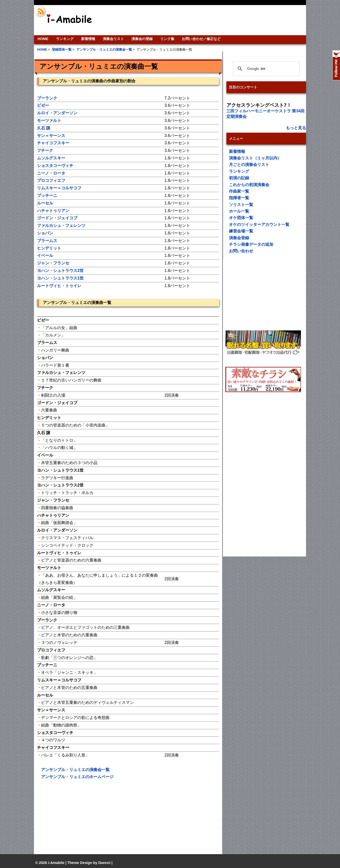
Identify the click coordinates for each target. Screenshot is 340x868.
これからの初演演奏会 (249, 185)
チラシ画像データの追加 (251, 244)
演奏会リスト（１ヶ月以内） (255, 158)
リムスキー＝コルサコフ (59, 188)
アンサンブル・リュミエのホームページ (77, 777)
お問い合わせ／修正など (201, 39)
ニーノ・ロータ (51, 173)
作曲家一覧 (239, 191)
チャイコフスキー (53, 143)
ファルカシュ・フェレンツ (61, 225)
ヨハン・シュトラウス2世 (60, 271)
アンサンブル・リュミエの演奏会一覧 (75, 770)
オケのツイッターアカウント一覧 (259, 224)
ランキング (65, 39)
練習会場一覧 (241, 231)
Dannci (105, 863)
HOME (43, 39)
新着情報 (88, 39)
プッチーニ (47, 196)
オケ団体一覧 (241, 218)
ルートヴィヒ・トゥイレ (59, 286)
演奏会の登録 (142, 39)
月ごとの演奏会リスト (249, 165)
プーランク (47, 98)
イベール (45, 255)
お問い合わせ (241, 251)
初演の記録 (239, 178)
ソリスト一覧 (241, 205)
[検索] (265, 69)
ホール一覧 (239, 211)
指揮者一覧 (239, 198)
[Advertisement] (204, 20)
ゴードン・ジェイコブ (57, 218)
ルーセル (45, 203)
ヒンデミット (49, 248)
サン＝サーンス (51, 136)
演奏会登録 (239, 238)
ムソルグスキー (51, 158)
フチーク (45, 150)
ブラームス (47, 241)
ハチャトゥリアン (53, 211)
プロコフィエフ (51, 180)
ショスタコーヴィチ (55, 166)
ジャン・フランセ (53, 263)
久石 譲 (44, 128)
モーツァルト (49, 120)
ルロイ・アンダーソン (57, 113)
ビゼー (43, 105)
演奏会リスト (113, 39)
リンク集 (167, 39)
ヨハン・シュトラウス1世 (60, 278)
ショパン (45, 233)
